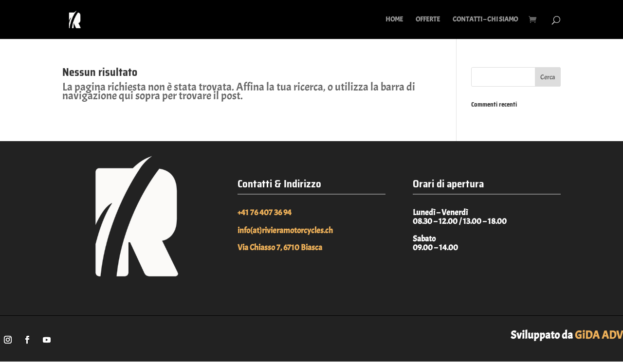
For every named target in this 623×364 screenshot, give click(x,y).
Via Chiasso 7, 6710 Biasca (280, 247)
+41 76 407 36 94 (265, 212)
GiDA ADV (599, 335)
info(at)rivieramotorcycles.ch (285, 230)
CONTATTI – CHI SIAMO (485, 20)
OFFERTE (428, 20)
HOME (394, 20)
